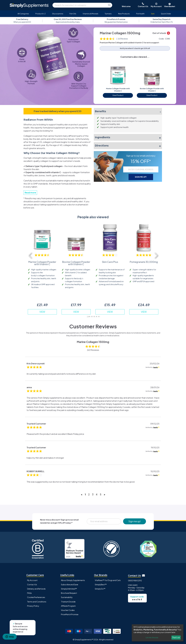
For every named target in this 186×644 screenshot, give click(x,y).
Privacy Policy (33, 606)
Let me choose (152, 637)
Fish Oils (73, 14)
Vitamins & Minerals (90, 14)
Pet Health (140, 14)
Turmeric (108, 14)
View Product (118, 95)
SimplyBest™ (101, 584)
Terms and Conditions (37, 602)
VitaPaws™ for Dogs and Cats (108, 580)
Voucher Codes (68, 610)
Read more (30, 193)
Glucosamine (58, 14)
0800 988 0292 (135, 580)
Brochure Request (69, 593)
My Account (32, 580)
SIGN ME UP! (141, 177)
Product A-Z (40, 14)
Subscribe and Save (70, 584)
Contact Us (32, 584)
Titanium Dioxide (68, 602)
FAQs (29, 593)
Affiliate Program (68, 606)
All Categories (23, 14)
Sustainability (67, 597)
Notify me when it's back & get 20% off (135, 48)
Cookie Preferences (36, 597)
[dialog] (158, 633)
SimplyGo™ (100, 589)
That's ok (176, 637)
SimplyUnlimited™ (69, 589)
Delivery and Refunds (36, 589)
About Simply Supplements (73, 580)
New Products (124, 14)
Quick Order (166, 14)
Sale (153, 14)
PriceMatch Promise (70, 614)
